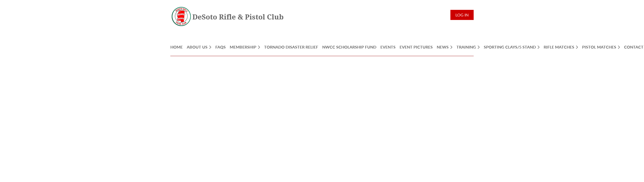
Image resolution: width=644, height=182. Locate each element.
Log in (462, 15)
